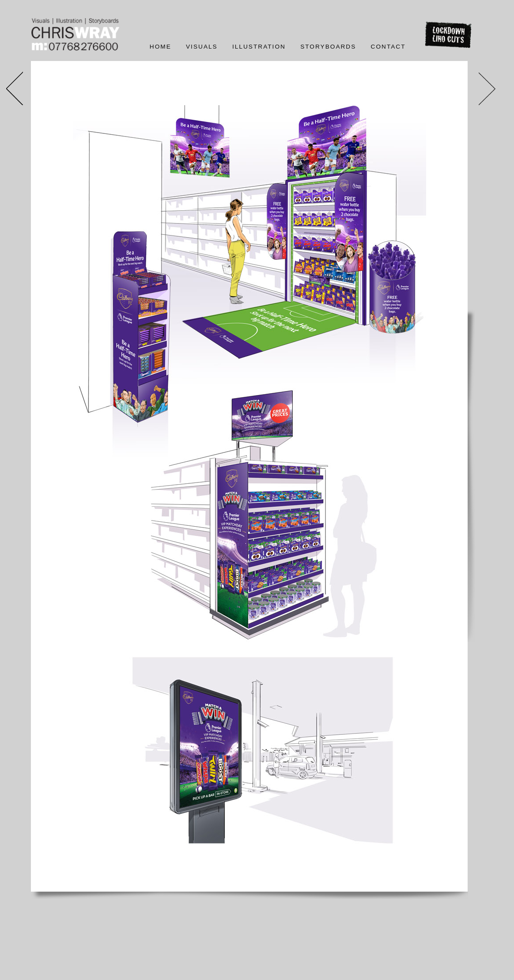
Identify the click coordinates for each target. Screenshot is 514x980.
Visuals (202, 47)
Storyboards (328, 47)
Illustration (259, 47)
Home (161, 47)
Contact (388, 47)
